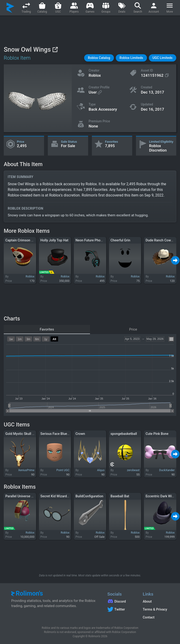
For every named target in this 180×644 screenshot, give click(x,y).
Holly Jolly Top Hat (54, 240)
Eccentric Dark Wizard (162, 496)
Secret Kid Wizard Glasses (60, 496)
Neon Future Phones (91, 240)
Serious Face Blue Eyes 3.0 (60, 434)
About (147, 601)
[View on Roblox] (55, 49)
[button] (99, 58)
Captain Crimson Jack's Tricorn (29, 240)
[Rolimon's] (10, 8)
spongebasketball (124, 434)
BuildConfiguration (89, 496)
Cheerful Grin (120, 240)
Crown (80, 434)
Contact (149, 617)
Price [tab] (133, 329)
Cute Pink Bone (157, 434)
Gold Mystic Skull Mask (23, 434)
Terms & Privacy (155, 609)
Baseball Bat (120, 496)
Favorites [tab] (47, 329)
